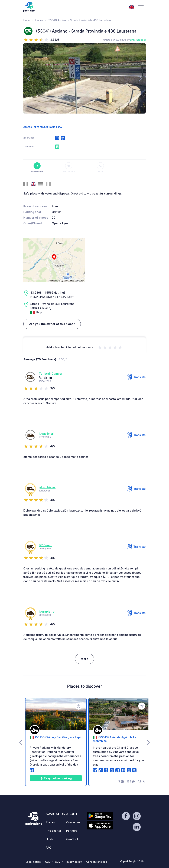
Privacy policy (73, 862)
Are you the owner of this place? (52, 324)
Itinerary (37, 168)
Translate (136, 377)
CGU (48, 862)
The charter (54, 831)
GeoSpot (72, 839)
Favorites (69, 168)
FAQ (49, 848)
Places (39, 20)
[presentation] (28, 78)
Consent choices (97, 862)
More (84, 659)
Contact (100, 168)
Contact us (73, 822)
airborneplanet (138, 40)
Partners (72, 831)
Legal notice (33, 862)
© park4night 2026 (132, 861)
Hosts (50, 839)
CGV (58, 862)
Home (27, 20)
